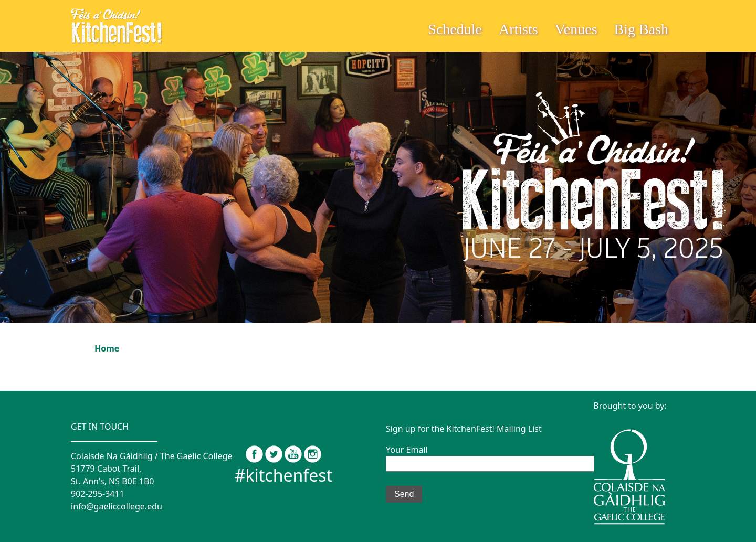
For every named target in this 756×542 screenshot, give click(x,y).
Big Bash (641, 29)
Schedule (455, 29)
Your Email (490, 456)
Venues (576, 29)
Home (107, 348)
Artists (518, 29)
